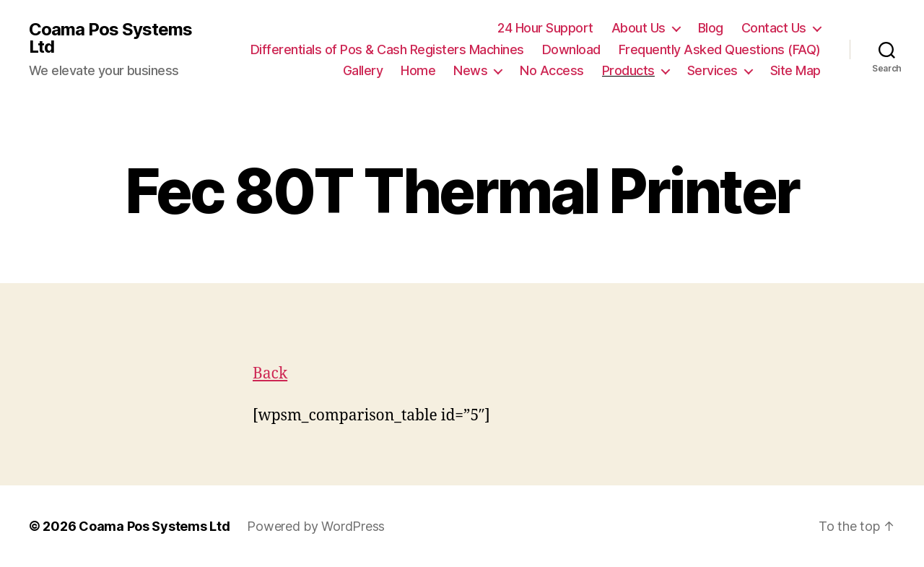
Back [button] (270, 374)
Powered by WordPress (316, 526)
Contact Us (774, 28)
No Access (552, 70)
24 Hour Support (545, 28)
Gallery (363, 70)
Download (571, 49)
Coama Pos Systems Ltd (110, 38)
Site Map (796, 70)
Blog (711, 28)
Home (418, 70)
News (470, 70)
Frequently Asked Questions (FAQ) (720, 49)
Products (628, 70)
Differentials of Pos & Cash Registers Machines (387, 49)
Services (712, 70)
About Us (638, 28)
